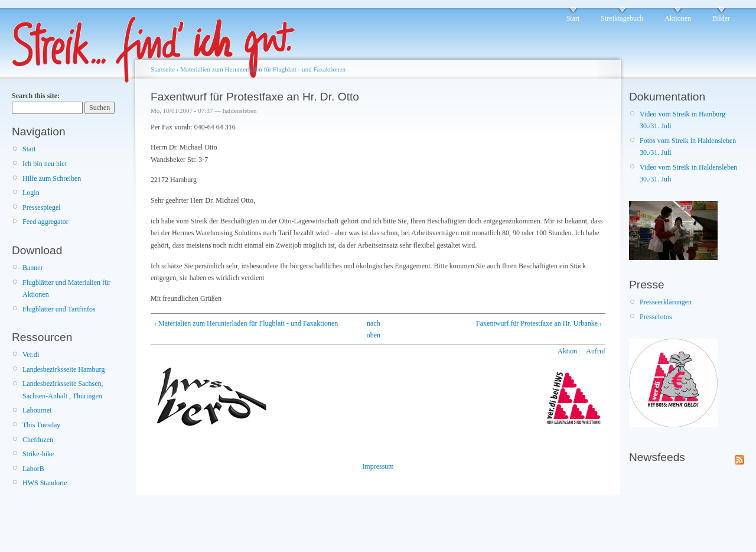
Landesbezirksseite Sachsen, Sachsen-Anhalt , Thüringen (63, 389)
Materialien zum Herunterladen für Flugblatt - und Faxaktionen (263, 69)
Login (31, 193)
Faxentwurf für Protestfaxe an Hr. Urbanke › (539, 323)
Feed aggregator (45, 222)
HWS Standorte (45, 483)
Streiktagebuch (622, 18)
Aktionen (678, 18)
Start (573, 18)
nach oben (374, 329)
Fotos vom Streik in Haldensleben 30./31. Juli (688, 147)
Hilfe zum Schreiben (52, 178)
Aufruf (596, 351)
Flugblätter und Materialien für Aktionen (66, 288)
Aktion (567, 351)
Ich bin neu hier (45, 164)
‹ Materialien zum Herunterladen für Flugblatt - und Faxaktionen (246, 323)
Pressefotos (656, 317)
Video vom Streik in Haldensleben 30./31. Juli (688, 173)
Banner (33, 268)
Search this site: (36, 96)
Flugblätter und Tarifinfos (59, 309)
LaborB (33, 469)
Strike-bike (38, 454)
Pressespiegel (42, 207)
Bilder (721, 18)
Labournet (37, 410)
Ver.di (31, 355)
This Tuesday (41, 425)
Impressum (378, 466)
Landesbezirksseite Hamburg (63, 369)
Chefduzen (38, 440)
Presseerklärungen (666, 302)
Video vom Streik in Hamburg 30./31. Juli (682, 120)
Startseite (163, 69)
